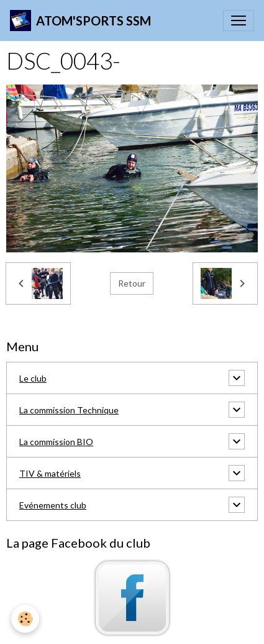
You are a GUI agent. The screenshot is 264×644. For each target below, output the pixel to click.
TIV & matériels (50, 473)
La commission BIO (56, 442)
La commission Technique (69, 410)
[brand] (80, 21)
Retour (132, 283)
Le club (33, 378)
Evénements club (53, 505)
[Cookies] (25, 619)
